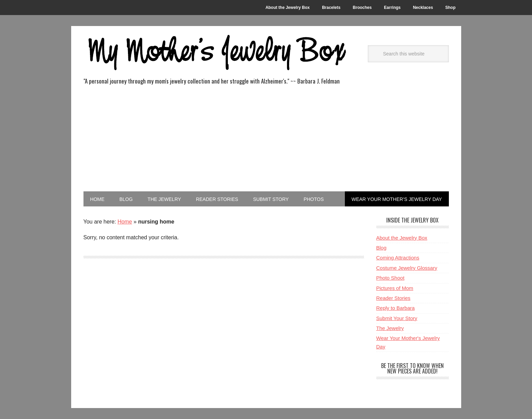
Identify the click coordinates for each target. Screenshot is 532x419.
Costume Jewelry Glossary (407, 268)
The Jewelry (390, 328)
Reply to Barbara (396, 308)
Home (125, 222)
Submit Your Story (397, 318)
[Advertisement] (266, 140)
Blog (381, 248)
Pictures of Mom (395, 288)
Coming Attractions (398, 258)
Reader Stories (393, 298)
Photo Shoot (391, 278)
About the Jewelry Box (402, 238)
